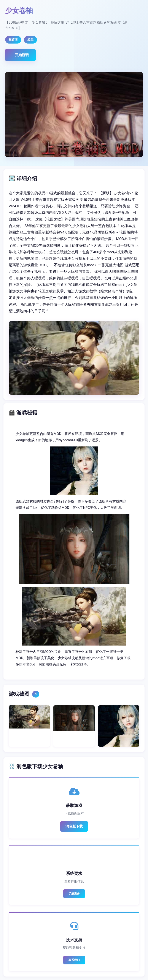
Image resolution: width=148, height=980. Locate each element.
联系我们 (74, 960)
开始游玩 (22, 55)
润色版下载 (74, 826)
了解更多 (74, 893)
